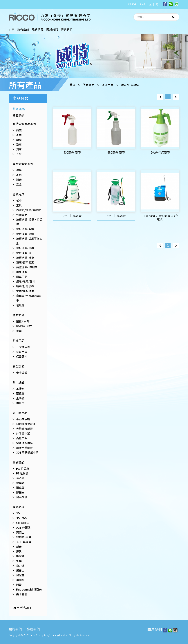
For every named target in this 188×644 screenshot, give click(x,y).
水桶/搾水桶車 (25, 291)
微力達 (20, 566)
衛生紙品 (18, 383)
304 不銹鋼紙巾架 (27, 453)
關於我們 (52, 29)
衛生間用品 (20, 413)
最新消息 (38, 29)
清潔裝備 (18, 315)
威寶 (19, 547)
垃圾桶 (20, 305)
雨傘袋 (20, 488)
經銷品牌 (18, 507)
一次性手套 (23, 347)
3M (18, 513)
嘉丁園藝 (22, 594)
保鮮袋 (20, 483)
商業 (19, 130)
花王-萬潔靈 (24, 542)
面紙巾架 (22, 438)
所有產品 (23, 29)
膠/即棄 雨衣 (24, 326)
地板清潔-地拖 (25, 248)
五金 (19, 154)
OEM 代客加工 (22, 608)
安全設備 (18, 366)
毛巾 (19, 201)
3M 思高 (21, 518)
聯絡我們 (67, 29)
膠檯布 (20, 492)
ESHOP (132, 4)
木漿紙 (20, 389)
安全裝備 (22, 373)
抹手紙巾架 (23, 434)
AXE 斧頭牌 (23, 528)
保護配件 (22, 357)
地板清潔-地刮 (25, 234)
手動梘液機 (23, 419)
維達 (19, 561)
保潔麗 (20, 575)
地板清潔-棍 (24, 253)
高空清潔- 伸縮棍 (27, 267)
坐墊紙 (20, 398)
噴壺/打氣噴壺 (130, 85)
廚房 (19, 140)
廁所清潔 (22, 272)
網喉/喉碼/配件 (26, 282)
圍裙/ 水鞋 (23, 321)
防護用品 (18, 341)
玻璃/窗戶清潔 (25, 262)
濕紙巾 (20, 403)
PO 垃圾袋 (23, 469)
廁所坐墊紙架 (24, 448)
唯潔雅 (20, 556)
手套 (19, 331)
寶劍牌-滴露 (24, 537)
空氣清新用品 (24, 443)
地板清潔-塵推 (25, 229)
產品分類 (20, 99)
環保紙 (20, 394)
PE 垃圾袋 (22, 473)
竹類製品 (22, 215)
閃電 (19, 585)
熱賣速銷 (18, 116)
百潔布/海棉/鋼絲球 (28, 210)
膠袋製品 (18, 462)
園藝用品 (22, 277)
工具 (19, 205)
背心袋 (20, 478)
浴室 (19, 145)
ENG (143, 4)
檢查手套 (22, 352)
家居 (19, 135)
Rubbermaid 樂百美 (29, 590)
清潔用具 (108, 85)
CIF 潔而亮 (23, 523)
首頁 (12, 29)
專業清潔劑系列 (23, 164)
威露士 (20, 570)
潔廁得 (20, 580)
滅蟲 (19, 170)
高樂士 (20, 532)
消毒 (19, 149)
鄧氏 (19, 551)
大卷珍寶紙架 (24, 429)
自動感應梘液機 (26, 424)
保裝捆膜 (22, 497)
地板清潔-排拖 (25, 258)
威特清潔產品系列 (24, 124)
